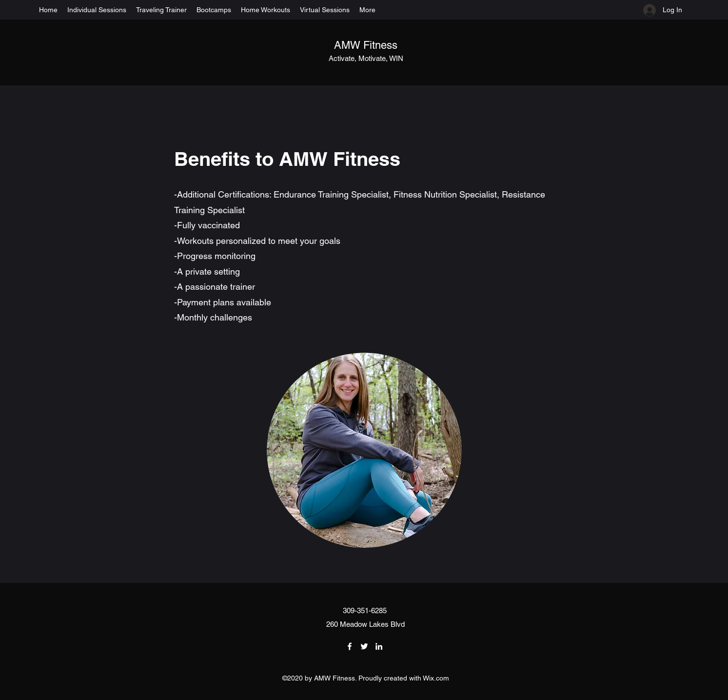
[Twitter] (364, 646)
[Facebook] (350, 646)
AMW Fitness (366, 45)
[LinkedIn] (379, 646)
